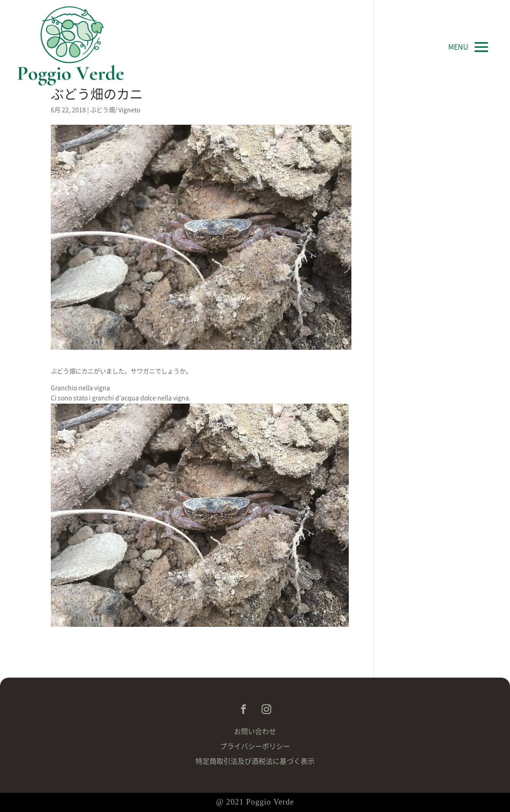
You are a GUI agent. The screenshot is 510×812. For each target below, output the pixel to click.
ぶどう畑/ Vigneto (115, 110)
